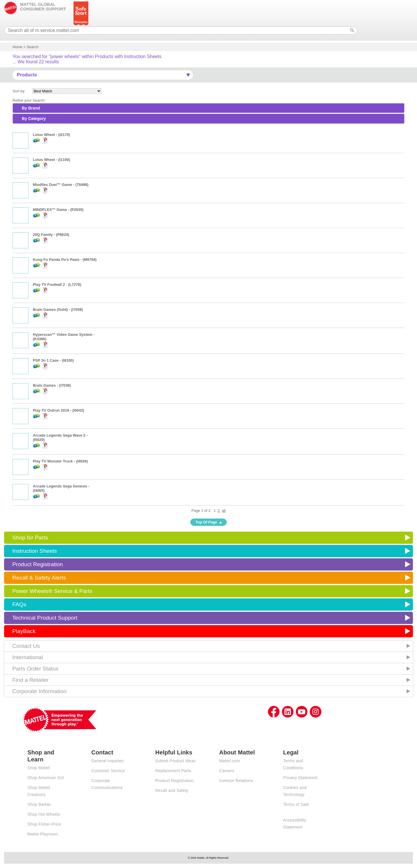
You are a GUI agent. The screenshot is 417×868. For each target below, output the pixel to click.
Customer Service (108, 771)
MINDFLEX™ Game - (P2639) (58, 210)
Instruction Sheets (35, 551)
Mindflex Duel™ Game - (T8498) (61, 185)
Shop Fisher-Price (44, 824)
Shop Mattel (39, 768)
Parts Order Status (35, 669)
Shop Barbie (39, 804)
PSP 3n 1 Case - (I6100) (53, 360)
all (224, 511)
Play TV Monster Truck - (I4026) (60, 461)
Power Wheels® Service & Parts (52, 591)
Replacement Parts (173, 771)
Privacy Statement (300, 778)
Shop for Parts (30, 538)
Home (17, 47)
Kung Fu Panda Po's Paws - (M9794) (65, 260)
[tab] (208, 108)
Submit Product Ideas (175, 761)
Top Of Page (206, 522)
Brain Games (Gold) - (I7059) (58, 310)
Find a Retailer (30, 680)
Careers (227, 771)
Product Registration (37, 564)
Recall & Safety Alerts (39, 578)
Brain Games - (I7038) (52, 385)
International (28, 657)
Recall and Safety (172, 790)
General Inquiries (107, 761)
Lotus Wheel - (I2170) (51, 135)
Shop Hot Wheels (44, 814)
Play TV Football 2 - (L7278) (57, 285)
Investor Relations (236, 781)
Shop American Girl (45, 778)
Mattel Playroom (43, 834)
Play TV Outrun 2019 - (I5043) (58, 410)
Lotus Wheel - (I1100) (51, 160)
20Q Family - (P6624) (51, 235)
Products (27, 75)
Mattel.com (229, 761)
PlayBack (24, 631)
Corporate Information (39, 691)
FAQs (19, 604)
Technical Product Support (45, 618)
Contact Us (26, 646)
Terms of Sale (296, 804)
